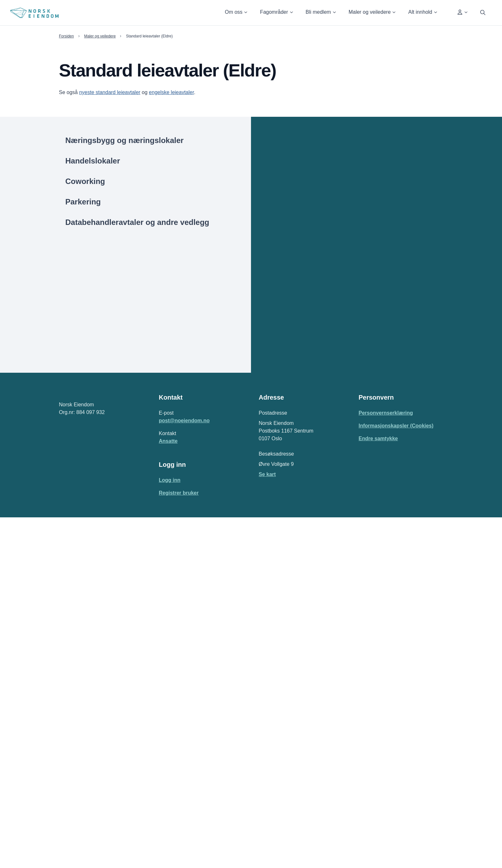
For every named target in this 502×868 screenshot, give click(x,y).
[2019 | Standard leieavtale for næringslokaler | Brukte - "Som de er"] (370, 282)
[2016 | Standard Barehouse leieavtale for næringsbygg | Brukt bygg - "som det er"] (370, 553)
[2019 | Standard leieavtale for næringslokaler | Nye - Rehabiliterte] (370, 299)
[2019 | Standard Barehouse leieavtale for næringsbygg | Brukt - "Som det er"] (370, 365)
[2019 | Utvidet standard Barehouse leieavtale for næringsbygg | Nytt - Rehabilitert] (370, 420)
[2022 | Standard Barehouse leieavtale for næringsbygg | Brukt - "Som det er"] (370, 207)
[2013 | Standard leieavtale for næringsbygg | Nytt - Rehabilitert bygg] (370, 641)
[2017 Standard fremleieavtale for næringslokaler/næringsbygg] (370, 466)
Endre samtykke (377, 789)
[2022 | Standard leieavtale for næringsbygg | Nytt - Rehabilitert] (370, 190)
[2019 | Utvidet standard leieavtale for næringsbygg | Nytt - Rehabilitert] (370, 332)
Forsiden (67, 36)
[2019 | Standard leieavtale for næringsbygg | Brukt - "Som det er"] (370, 315)
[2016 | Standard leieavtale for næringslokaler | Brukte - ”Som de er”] (370, 482)
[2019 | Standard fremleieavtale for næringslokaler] (370, 399)
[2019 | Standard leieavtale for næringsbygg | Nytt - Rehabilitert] (370, 349)
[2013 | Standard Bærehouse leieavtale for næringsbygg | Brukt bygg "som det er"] (370, 662)
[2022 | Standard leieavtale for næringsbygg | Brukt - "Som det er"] (370, 174)
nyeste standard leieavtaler (108, 92)
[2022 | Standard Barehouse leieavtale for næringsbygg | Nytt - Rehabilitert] (370, 224)
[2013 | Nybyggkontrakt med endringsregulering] (370, 699)
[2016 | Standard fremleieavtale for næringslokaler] (370, 574)
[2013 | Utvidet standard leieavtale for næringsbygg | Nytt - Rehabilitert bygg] (370, 683)
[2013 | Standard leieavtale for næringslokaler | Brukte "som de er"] (370, 591)
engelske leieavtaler (168, 92)
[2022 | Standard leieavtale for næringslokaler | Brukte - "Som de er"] (370, 140)
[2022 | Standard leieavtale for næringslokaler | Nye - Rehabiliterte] (370, 157)
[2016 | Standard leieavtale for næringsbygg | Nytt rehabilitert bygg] (370, 532)
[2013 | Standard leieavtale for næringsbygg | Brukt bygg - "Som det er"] (370, 624)
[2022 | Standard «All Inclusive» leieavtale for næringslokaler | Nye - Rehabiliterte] (370, 261)
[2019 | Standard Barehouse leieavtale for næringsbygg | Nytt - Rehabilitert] (370, 382)
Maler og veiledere (101, 36)
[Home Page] (34, 13)
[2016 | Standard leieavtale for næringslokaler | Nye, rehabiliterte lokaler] (370, 499)
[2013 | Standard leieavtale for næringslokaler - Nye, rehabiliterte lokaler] (370, 608)
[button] (234, 13)
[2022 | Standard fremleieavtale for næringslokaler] (370, 240)
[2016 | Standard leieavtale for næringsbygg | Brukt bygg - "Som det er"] (370, 516)
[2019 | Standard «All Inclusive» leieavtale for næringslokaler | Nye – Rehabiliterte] (370, 445)
